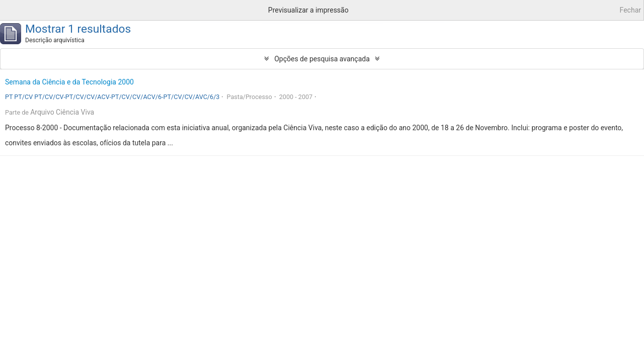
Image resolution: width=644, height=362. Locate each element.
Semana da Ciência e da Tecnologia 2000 (69, 82)
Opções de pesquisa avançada (322, 59)
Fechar (630, 10)
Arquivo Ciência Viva (62, 112)
